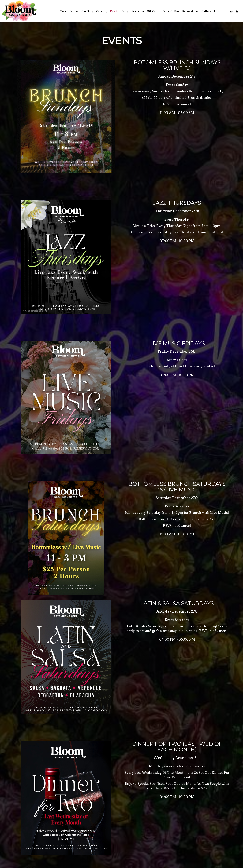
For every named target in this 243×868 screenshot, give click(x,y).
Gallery (206, 11)
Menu (63, 11)
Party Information (133, 11)
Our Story (87, 11)
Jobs (217, 11)
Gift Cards (153, 11)
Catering (102, 11)
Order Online (171, 11)
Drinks (74, 11)
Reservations (190, 11)
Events (114, 11)
